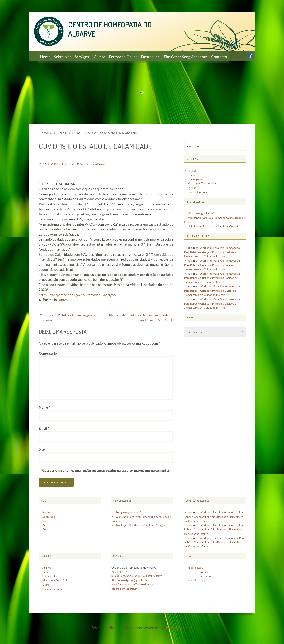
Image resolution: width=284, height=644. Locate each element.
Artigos (192, 180)
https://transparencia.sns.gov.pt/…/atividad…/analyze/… (80, 304)
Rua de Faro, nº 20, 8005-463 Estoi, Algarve (138, 590)
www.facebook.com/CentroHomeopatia (136, 598)
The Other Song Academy (206, 56)
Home (46, 56)
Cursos (111, 56)
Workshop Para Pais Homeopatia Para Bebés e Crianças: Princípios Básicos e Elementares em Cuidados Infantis (213, 262)
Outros (63, 309)
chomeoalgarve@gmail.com (132, 594)
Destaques (168, 56)
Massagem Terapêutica (202, 193)
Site (42, 463)
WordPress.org (197, 594)
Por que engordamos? (202, 223)
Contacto (49, 66)
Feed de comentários (200, 590)
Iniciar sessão (196, 581)
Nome (44, 420)
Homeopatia (195, 189)
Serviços (89, 56)
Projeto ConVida (198, 202)
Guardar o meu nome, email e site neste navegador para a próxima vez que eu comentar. (106, 485)
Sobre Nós (67, 56)
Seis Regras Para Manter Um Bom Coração (215, 236)
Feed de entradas (198, 586)
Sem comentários (94, 173)
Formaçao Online (138, 56)
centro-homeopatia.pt (125, 602)
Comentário (48, 363)
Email (44, 442)
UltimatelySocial (178, 641)
